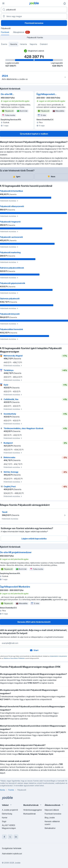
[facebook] (4, 837)
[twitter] (10, 837)
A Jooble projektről (10, 810)
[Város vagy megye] (34, 16)
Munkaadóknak (30, 814)
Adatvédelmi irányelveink (58, 656)
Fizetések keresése (34, 23)
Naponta (33, 44)
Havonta (14, 44)
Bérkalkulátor (50, 828)
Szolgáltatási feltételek (12, 848)
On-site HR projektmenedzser (11, 94)
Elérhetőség (7, 814)
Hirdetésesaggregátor (33, 810)
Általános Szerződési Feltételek (14, 658)
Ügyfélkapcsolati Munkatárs (46, 94)
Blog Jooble (50, 818)
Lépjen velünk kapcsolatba (34, 539)
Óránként (44, 44)
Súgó (4, 821)
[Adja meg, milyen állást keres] (34, 10)
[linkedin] (16, 837)
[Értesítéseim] (65, 3)
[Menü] (3, 3)
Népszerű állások (52, 810)
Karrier (5, 818)
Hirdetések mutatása (13, 366)
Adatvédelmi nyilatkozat (12, 854)
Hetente (23, 44)
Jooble (18, 863)
